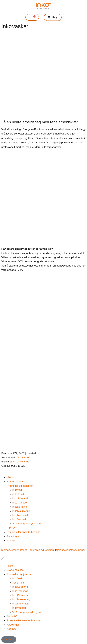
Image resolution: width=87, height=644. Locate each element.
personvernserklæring (15, 550)
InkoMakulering (21, 511)
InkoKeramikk (20, 507)
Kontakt (11, 540)
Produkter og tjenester (20, 486)
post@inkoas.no (20, 462)
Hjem (10, 477)
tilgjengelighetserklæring (70, 550)
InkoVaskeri (19, 519)
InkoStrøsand (20, 498)
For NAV (12, 528)
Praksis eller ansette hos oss (23, 532)
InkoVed (17, 490)
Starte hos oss (15, 482)
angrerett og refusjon (42, 550)
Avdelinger (13, 536)
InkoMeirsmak (20, 515)
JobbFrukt (18, 494)
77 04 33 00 (23, 457)
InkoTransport (20, 503)
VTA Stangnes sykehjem (26, 524)
